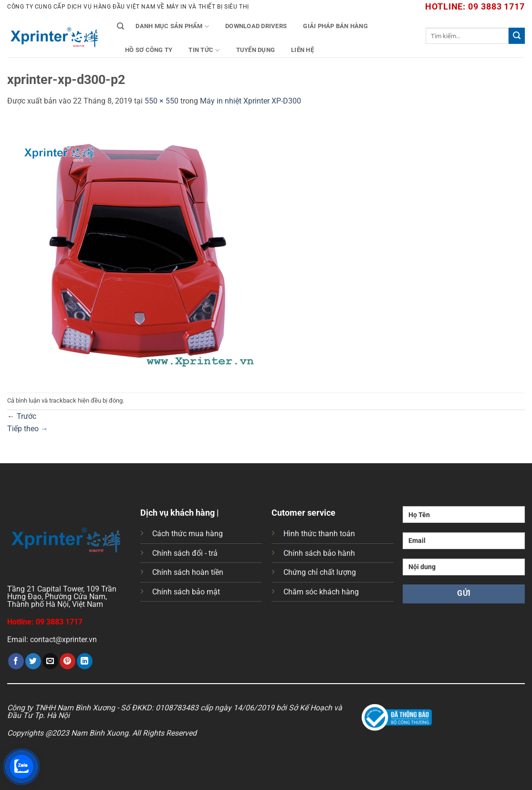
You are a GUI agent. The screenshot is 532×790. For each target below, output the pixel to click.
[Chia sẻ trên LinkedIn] (85, 661)
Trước (22, 416)
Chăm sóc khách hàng (321, 592)
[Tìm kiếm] (120, 26)
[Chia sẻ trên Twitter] (33, 661)
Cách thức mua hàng (188, 534)
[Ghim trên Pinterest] (68, 661)
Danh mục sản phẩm (172, 26)
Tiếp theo (28, 429)
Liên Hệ (303, 50)
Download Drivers (256, 26)
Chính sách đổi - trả (185, 553)
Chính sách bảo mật (186, 592)
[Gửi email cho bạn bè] (50, 661)
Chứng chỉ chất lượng (320, 572)
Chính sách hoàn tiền (188, 572)
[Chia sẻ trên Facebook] (16, 661)
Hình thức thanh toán (319, 534)
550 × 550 (162, 101)
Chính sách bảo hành (319, 553)
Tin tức (204, 50)
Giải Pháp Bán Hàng (335, 26)
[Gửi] (517, 36)
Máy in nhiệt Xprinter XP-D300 (250, 101)
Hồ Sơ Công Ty (149, 50)
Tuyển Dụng (256, 50)
